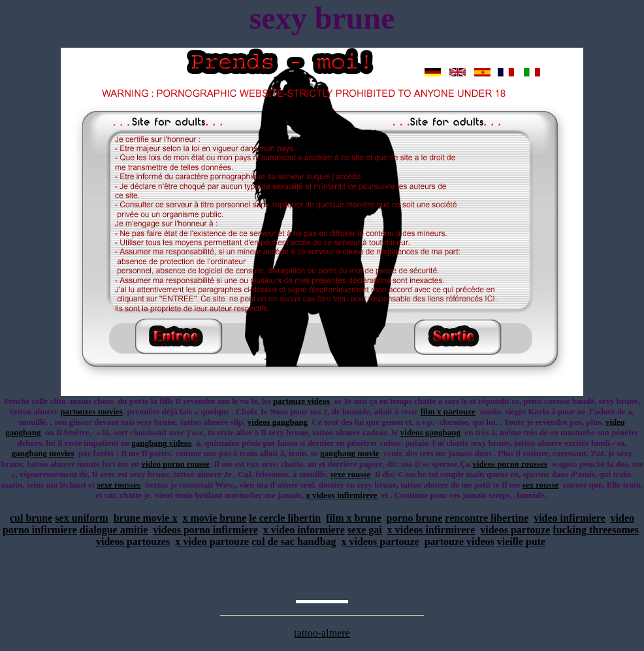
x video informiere (304, 530)
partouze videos (301, 401)
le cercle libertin (285, 518)
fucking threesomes (596, 530)
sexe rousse (351, 474)
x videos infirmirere (341, 495)
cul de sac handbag (294, 542)
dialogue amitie (114, 530)
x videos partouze (380, 542)
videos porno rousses (510, 464)
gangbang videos (161, 443)
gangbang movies (43, 453)
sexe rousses (119, 485)
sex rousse (541, 485)
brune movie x (146, 518)
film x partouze (447, 411)
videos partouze (515, 530)
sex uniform (81, 518)
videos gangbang (278, 422)
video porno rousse (175, 464)
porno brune (415, 518)
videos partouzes (133, 542)
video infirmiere (569, 518)
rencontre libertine (487, 518)
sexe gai (365, 530)
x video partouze (212, 542)
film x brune (353, 518)
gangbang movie (350, 453)
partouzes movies (91, 411)
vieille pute (521, 542)
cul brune (31, 518)
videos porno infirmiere (205, 530)
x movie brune (214, 518)
